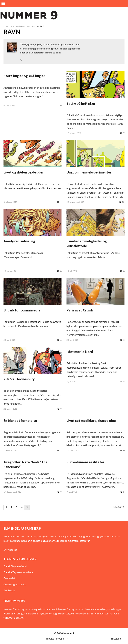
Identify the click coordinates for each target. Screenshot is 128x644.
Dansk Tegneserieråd (15, 566)
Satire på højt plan (81, 103)
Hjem (6, 26)
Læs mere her (10, 550)
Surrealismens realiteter (85, 462)
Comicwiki (9, 578)
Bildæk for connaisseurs (22, 310)
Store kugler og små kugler (24, 76)
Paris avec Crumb (80, 310)
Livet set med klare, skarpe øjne (91, 421)
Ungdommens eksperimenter (89, 172)
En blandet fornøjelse (20, 421)
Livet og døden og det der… (25, 172)
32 (122, 202)
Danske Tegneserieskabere (18, 572)
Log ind (116, 639)
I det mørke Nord (80, 352)
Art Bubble (9, 590)
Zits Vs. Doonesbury (19, 379)
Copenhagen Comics (15, 584)
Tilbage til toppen (57, 639)
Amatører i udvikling (19, 241)
